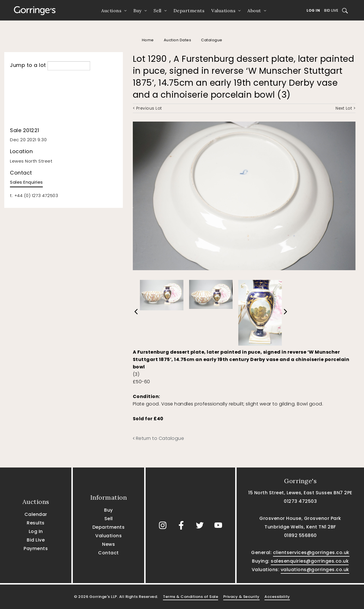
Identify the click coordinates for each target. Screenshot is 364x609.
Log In (313, 10)
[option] (162, 294)
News (108, 544)
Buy (137, 11)
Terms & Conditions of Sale (191, 597)
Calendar (36, 514)
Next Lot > (346, 108)
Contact (108, 553)
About (254, 11)
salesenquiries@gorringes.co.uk (310, 561)
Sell (158, 11)
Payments (36, 548)
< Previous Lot (147, 108)
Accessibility (277, 597)
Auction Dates (178, 40)
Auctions (111, 11)
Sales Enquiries (26, 182)
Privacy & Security (241, 597)
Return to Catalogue (159, 438)
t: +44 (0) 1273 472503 (34, 195)
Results (36, 523)
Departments (189, 11)
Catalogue (212, 40)
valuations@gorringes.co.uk (315, 570)
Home (148, 40)
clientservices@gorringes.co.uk (311, 552)
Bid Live (331, 10)
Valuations (223, 11)
